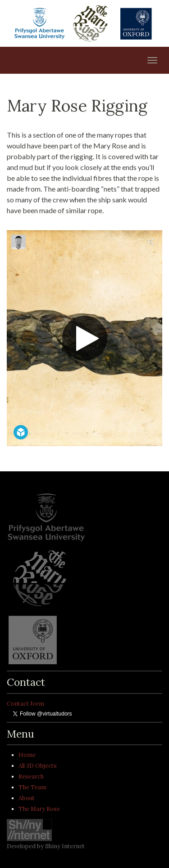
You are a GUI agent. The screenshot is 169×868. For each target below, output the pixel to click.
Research (31, 776)
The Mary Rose (39, 809)
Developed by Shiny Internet (46, 846)
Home (27, 755)
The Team (32, 787)
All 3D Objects (38, 766)
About (27, 798)
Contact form (25, 704)
